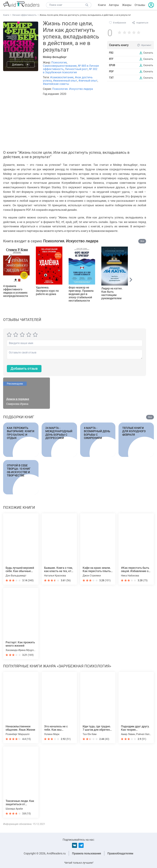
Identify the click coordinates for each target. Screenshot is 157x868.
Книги (102, 5)
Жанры (127, 5)
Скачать (148, 53)
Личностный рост (76, 69)
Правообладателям (120, 853)
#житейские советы (56, 84)
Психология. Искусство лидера (73, 89)
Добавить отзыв (24, 369)
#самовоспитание (62, 77)
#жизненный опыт (65, 81)
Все (142, 241)
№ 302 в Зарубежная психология (70, 71)
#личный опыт (88, 81)
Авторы (114, 5)
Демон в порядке (18, 399)
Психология (59, 62)
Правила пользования (87, 853)
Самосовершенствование (60, 66)
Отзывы (140, 5)
